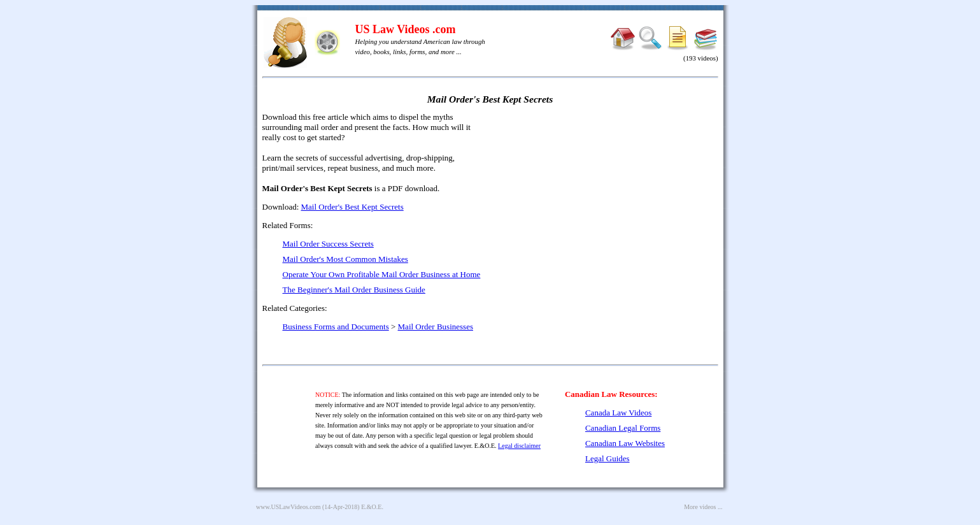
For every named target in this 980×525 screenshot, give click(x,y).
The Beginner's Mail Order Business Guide (354, 290)
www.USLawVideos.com (288, 507)
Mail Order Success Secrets (328, 244)
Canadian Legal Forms (623, 428)
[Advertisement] (609, 204)
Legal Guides (607, 458)
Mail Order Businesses (436, 327)
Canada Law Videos (618, 413)
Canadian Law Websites (625, 443)
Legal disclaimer (519, 446)
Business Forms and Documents (336, 327)
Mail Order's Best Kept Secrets (352, 207)
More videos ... (703, 507)
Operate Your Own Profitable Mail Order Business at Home (382, 274)
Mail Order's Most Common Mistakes (345, 259)
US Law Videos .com (406, 29)
